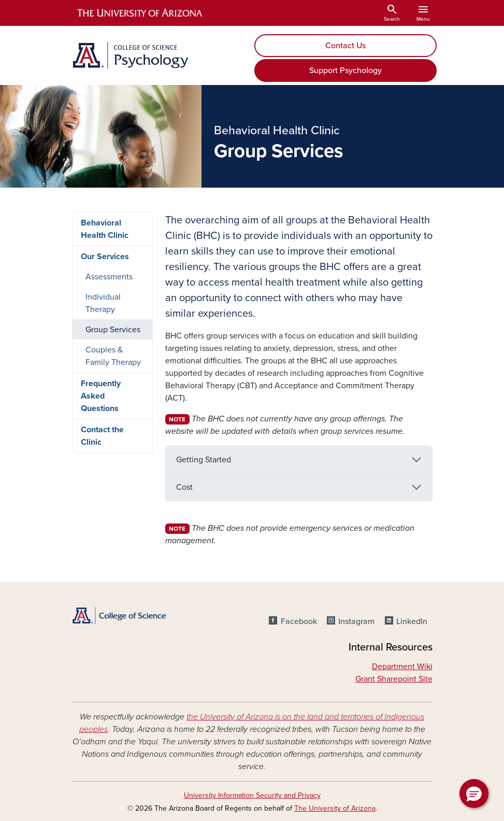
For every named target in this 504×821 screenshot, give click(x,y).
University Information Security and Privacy (252, 795)
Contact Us (345, 46)
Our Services (105, 257)
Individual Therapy (103, 303)
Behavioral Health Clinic (105, 229)
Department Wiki (402, 667)
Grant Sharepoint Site (394, 679)
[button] (474, 794)
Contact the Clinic (102, 436)
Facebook (299, 621)
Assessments (109, 277)
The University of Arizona (335, 808)
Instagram (356, 621)
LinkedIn (412, 621)
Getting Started (204, 460)
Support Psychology (345, 70)
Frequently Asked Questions (101, 396)
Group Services (113, 330)
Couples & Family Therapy (113, 356)
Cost (184, 487)
